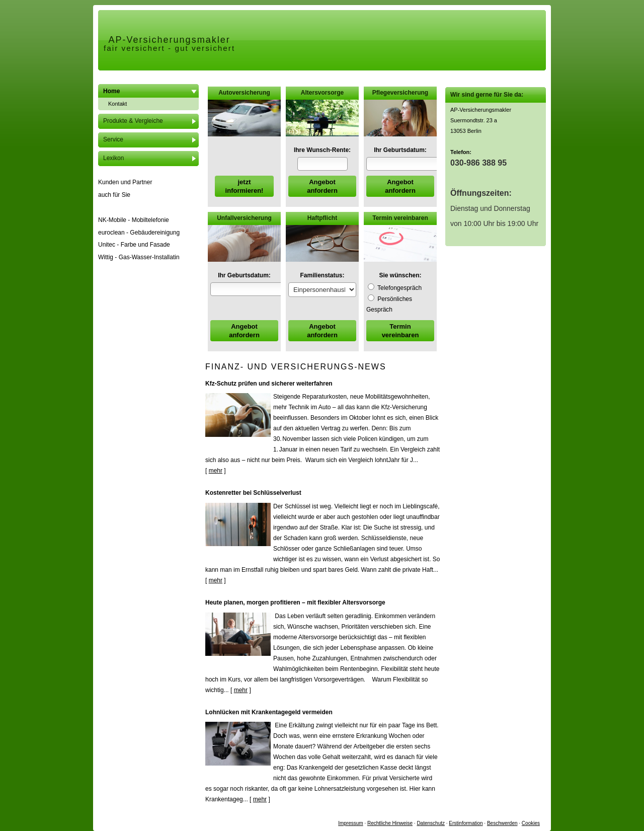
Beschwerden (502, 823)
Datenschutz (431, 823)
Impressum (350, 823)
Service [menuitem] (113, 139)
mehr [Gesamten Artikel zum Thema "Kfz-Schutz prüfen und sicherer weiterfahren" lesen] (216, 471)
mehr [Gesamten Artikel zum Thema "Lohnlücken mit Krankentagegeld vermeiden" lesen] (260, 799)
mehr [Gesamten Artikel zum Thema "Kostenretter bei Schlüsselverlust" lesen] (216, 580)
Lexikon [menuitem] (113, 158)
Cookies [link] (531, 823)
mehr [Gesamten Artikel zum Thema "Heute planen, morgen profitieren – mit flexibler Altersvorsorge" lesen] (241, 690)
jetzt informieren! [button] (245, 186)
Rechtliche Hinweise (390, 823)
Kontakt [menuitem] (117, 104)
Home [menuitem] (111, 91)
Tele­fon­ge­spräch (395, 288)
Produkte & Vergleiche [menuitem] (133, 121)
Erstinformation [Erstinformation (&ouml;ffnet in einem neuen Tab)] (466, 823)
